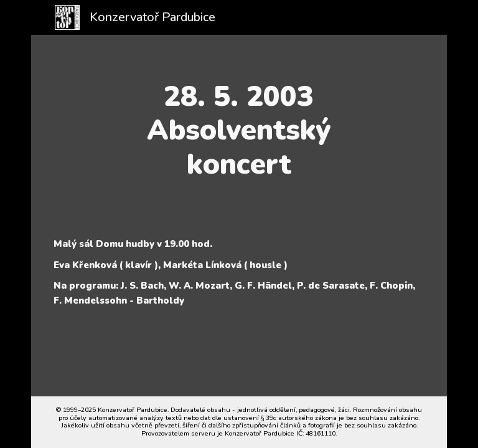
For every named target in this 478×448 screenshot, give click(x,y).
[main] (239, 130)
